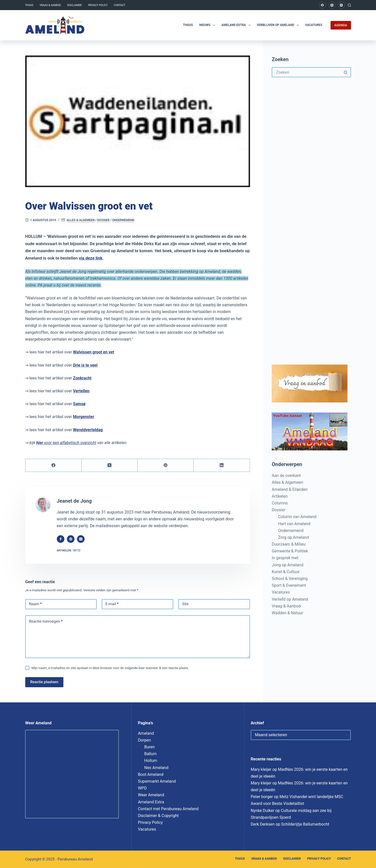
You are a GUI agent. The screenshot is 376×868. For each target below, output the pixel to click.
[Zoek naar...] (306, 72)
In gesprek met (285, 558)
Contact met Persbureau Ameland (168, 809)
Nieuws (208, 25)
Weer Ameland (151, 795)
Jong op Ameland (287, 565)
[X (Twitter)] (332, 5)
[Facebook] (322, 5)
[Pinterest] (166, 465)
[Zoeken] (349, 5)
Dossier (103, 220)
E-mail (112, 604)
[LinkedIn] (222, 465)
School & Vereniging (290, 579)
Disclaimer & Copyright (158, 816)
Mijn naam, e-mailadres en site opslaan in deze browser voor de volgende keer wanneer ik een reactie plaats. (110, 668)
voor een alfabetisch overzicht (66, 443)
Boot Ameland (151, 774)
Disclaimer (74, 5)
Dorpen (144, 740)
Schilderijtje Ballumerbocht (305, 824)
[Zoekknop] (346, 72)
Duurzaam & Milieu (289, 544)
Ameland (146, 733)
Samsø (79, 404)
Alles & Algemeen (81, 220)
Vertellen (81, 391)
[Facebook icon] (61, 539)
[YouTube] (341, 5)
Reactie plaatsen (44, 682)
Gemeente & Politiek (290, 551)
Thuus (29, 5)
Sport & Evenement (289, 585)
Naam (35, 604)
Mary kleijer (261, 769)
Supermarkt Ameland (157, 781)
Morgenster (84, 417)
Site (185, 604)
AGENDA (341, 25)
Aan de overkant (286, 476)
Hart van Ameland (294, 524)
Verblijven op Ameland (279, 25)
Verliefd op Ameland (290, 599)
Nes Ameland (156, 768)
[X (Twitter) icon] (81, 539)
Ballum (150, 754)
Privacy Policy (98, 5)
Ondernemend (123, 220)
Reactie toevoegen (46, 622)
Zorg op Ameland (293, 537)
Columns (280, 503)
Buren (149, 747)
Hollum (151, 761)
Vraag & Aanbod (50, 5)
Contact (120, 5)
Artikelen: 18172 (69, 551)
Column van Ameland (297, 517)
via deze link (91, 258)
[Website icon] (71, 539)
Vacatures (314, 25)
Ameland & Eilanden (290, 489)
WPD (142, 788)
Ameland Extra (237, 25)
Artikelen (280, 496)
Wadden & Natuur (287, 613)
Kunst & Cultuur (286, 572)
